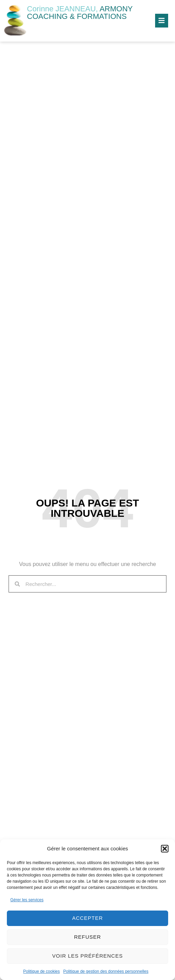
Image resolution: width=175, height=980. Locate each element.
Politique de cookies (42, 971)
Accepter (87, 918)
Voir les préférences (87, 956)
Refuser (88, 937)
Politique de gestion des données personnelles (106, 971)
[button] (165, 849)
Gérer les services (27, 900)
